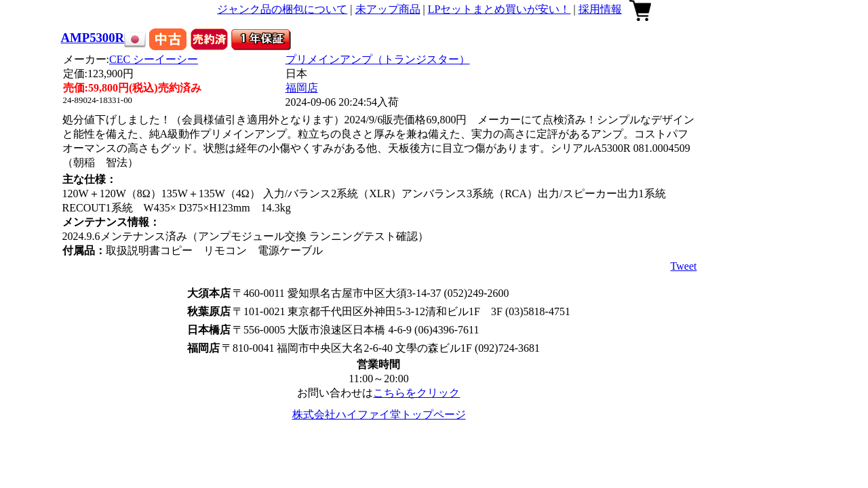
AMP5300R (93, 38)
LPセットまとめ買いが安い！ (499, 9)
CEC (154, 59)
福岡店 (302, 88)
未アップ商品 (388, 9)
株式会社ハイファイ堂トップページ (379, 414)
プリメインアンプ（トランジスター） (378, 59)
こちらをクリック (416, 393)
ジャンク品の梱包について (282, 9)
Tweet (684, 266)
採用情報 (600, 9)
